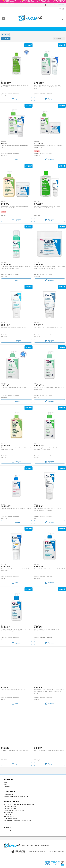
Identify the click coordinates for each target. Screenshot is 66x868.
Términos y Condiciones (41, 845)
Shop (5, 785)
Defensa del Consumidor (56, 851)
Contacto (7, 787)
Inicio (6, 783)
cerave (5, 34)
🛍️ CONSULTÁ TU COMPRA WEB (54, 5)
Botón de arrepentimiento (37, 851)
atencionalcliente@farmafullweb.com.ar (16, 796)
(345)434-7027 (8, 794)
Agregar (16, 99)
